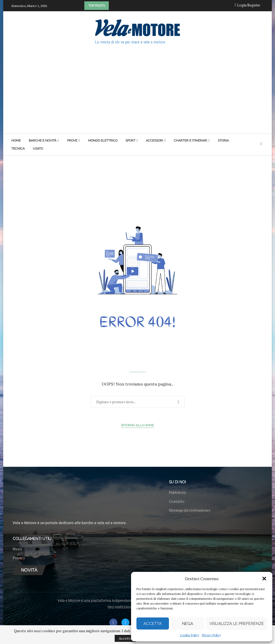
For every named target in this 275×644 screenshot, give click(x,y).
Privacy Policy (211, 635)
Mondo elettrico (103, 140)
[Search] (261, 144)
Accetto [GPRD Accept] (125, 638)
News (17, 549)
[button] (264, 579)
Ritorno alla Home (137, 425)
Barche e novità (43, 140)
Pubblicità (177, 493)
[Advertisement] (137, 93)
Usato (38, 149)
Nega (188, 624)
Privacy (19, 558)
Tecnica (18, 149)
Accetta (153, 624)
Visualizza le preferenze (237, 624)
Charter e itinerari (190, 140)
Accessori (154, 140)
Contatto (177, 501)
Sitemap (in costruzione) (190, 510)
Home (16, 140)
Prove (72, 140)
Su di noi (177, 482)
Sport (130, 140)
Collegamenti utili (32, 539)
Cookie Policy (190, 635)
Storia (223, 140)
